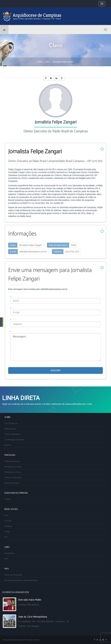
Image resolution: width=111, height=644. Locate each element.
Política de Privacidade (13, 575)
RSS (6, 537)
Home (40, 62)
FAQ (6, 559)
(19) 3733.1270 (72, 252)
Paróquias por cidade (13, 467)
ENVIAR (56, 370)
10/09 (73, 245)
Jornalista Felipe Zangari (30, 245)
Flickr (6, 516)
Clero (48, 62)
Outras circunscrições (13, 478)
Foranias (8, 445)
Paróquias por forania (13, 472)
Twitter (7, 532)
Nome (13, 245)
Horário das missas (12, 483)
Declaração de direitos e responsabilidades (21, 580)
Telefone (58, 252)
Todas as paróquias (12, 461)
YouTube (8, 521)
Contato (8, 499)
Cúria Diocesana (11, 424)
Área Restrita (9, 553)
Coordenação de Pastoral (14, 440)
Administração (10, 429)
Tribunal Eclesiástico (12, 434)
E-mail (13, 252)
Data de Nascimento (58, 245)
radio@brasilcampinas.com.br (33, 252)
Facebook (8, 526)
